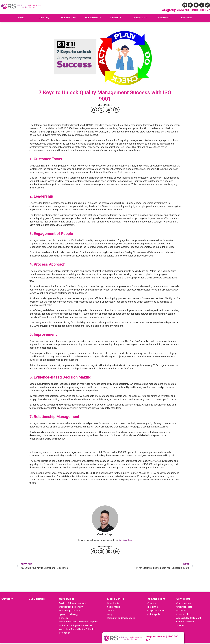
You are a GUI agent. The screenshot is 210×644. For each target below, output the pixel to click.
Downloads (113, 603)
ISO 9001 (89, 125)
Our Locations (183, 603)
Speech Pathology (69, 614)
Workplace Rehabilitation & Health (77, 629)
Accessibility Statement (189, 618)
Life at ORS (153, 607)
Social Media (114, 607)
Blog (110, 614)
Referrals (181, 611)
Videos (111, 611)
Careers (152, 603)
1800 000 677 (201, 10)
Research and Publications (121, 618)
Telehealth (65, 633)
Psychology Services (70, 611)
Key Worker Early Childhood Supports (79, 622)
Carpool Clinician (156, 611)
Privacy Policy (183, 614)
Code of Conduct (185, 622)
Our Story (7, 599)
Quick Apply (154, 614)
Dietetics (64, 618)
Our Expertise (37, 599)
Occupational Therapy (71, 607)
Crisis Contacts (184, 607)
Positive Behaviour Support (73, 603)
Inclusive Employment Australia (75, 625)
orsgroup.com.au (176, 10)
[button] (94, 110)
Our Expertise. (126, 540)
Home (19, 18)
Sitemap (181, 625)
